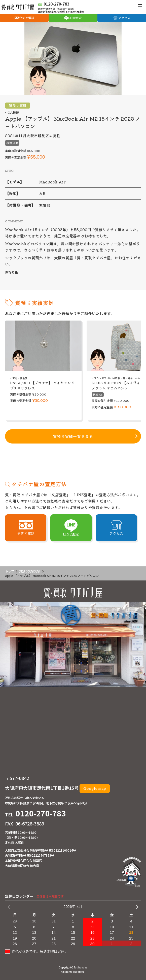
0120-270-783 (41, 813)
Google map (95, 788)
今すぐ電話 (27, 18)
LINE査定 (75, 18)
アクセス (124, 18)
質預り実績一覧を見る (73, 436)
